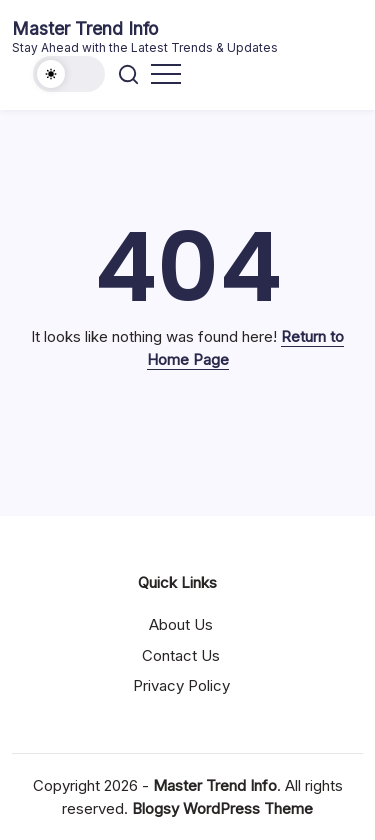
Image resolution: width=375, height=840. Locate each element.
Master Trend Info (85, 28)
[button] (69, 74)
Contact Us (181, 655)
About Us (181, 624)
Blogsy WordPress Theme (222, 808)
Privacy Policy (181, 685)
